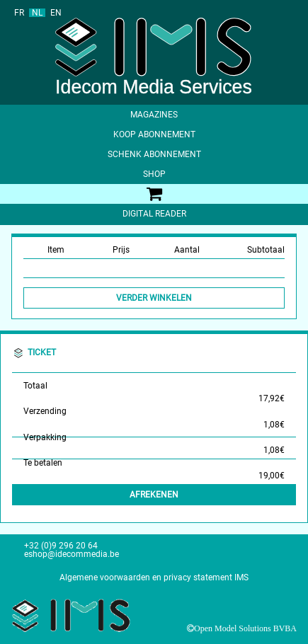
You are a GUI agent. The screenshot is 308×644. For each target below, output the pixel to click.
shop (154, 174)
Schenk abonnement (154, 154)
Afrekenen (154, 495)
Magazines (154, 115)
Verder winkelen (154, 298)
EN (56, 13)
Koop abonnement (154, 134)
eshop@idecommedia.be (72, 554)
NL (37, 13)
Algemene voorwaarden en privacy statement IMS (154, 577)
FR (19, 13)
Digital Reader (154, 214)
